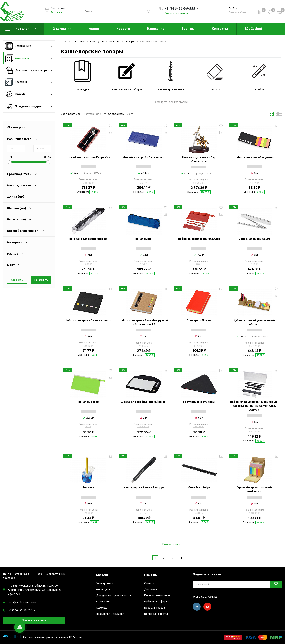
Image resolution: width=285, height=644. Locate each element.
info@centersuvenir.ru (22, 602)
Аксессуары (29, 58)
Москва (57, 12)
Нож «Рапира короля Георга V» (88, 157)
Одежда (29, 94)
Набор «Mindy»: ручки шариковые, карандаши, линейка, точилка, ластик (254, 406)
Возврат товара (155, 608)
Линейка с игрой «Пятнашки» (144, 157)
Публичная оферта (156, 602)
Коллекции (29, 82)
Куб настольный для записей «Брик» (254, 322)
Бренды (188, 29)
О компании (62, 29)
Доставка (151, 589)
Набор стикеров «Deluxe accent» (88, 320)
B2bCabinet (254, 29)
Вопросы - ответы (156, 614)
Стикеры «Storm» (199, 320)
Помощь (151, 575)
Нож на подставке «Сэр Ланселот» (199, 159)
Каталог (21, 29)
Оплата (149, 583)
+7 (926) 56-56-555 (20, 610)
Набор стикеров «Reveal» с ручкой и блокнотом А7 (144, 322)
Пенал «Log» (144, 239)
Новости (123, 29)
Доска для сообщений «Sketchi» (144, 402)
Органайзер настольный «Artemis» (254, 489)
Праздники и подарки (29, 106)
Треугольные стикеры (199, 402)
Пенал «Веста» (88, 402)
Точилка (88, 487)
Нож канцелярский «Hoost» (88, 239)
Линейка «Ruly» (199, 487)
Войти (233, 8)
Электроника (29, 46)
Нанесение (156, 29)
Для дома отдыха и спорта (29, 70)
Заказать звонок (177, 13)
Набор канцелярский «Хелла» (199, 239)
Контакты (220, 29)
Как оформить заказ (157, 595)
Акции (94, 29)
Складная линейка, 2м (254, 239)
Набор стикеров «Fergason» (254, 157)
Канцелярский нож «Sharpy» (144, 487)
